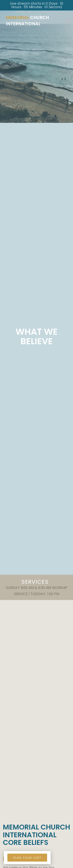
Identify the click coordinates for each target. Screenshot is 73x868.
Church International (27, 21)
